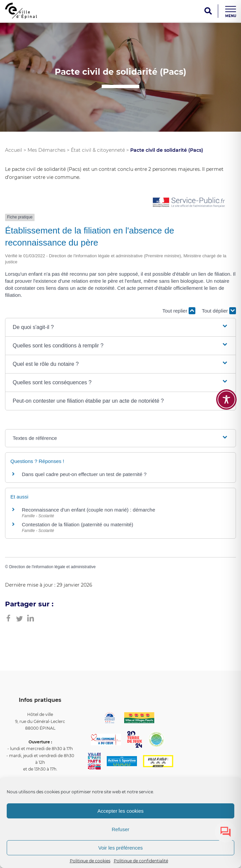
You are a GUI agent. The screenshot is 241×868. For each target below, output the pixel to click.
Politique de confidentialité (141, 861)
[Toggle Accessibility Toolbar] (226, 399)
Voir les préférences (121, 848)
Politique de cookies (90, 861)
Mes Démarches (46, 150)
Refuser (121, 829)
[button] (120, 327)
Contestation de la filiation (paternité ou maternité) (78, 524)
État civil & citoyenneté (98, 150)
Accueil (14, 150)
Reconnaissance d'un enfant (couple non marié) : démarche (88, 510)
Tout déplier (219, 311)
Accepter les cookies (120, 811)
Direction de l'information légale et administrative (52, 567)
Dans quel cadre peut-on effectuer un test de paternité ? (84, 474)
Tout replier (179, 311)
